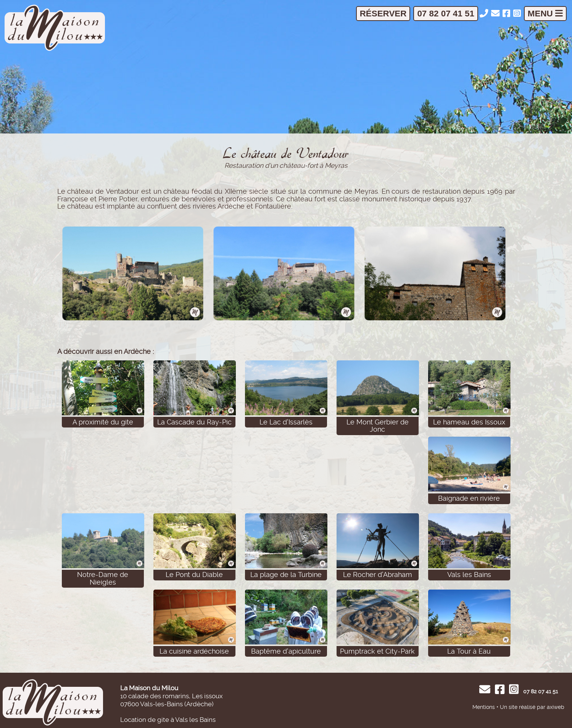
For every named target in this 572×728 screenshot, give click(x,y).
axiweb (556, 707)
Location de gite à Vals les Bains (168, 720)
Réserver (383, 14)
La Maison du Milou (149, 688)
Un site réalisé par (523, 707)
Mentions (484, 707)
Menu (545, 14)
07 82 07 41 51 (446, 14)
